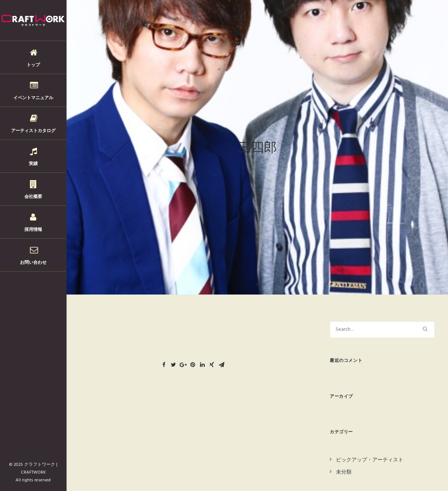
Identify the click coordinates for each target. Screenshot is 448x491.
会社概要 (33, 196)
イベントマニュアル (33, 97)
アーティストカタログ (33, 130)
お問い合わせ (33, 262)
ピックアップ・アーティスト (370, 455)
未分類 (344, 467)
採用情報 (33, 229)
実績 (33, 163)
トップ (33, 65)
